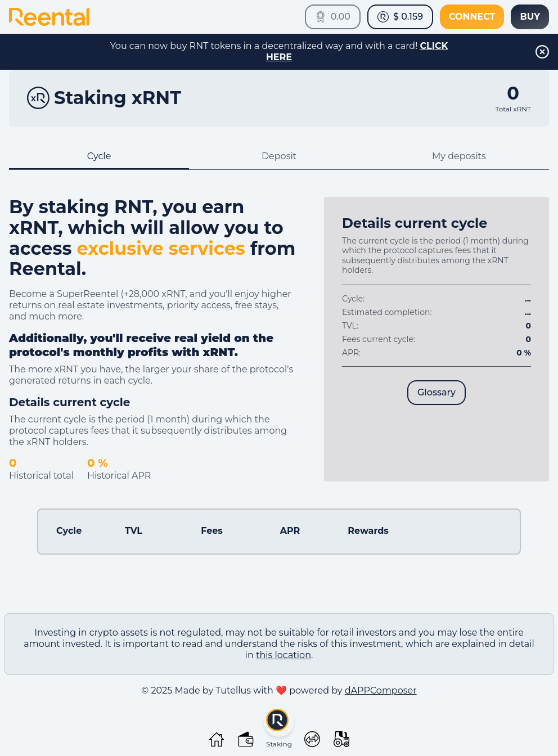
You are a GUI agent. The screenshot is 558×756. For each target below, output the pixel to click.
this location (283, 655)
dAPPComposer (381, 690)
